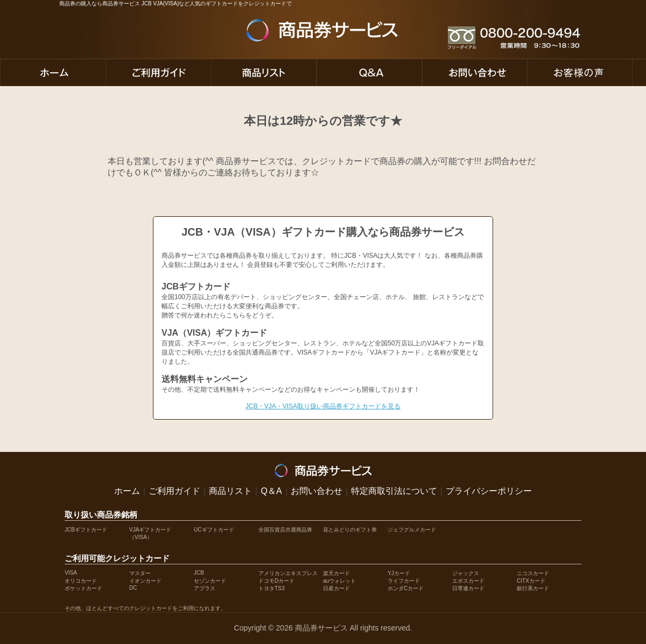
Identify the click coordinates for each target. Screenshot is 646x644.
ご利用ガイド (174, 491)
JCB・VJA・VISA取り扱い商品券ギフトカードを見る (323, 406)
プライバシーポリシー (489, 491)
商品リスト (230, 491)
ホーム (127, 491)
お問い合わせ (317, 491)
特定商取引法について (394, 491)
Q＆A (271, 491)
